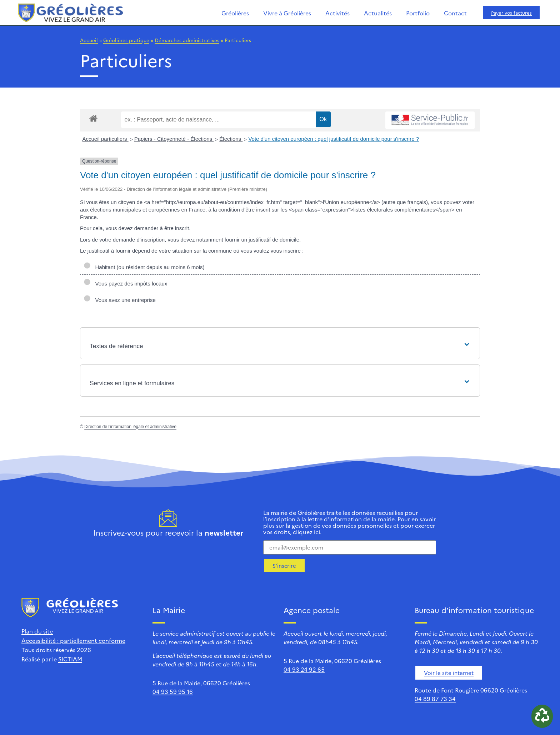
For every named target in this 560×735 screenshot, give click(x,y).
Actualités (378, 13)
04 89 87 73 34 (435, 699)
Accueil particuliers (106, 139)
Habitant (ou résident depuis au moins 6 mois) (144, 267)
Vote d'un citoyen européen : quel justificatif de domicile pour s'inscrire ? (334, 139)
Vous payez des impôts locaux (125, 284)
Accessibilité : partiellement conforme (73, 640)
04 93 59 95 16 (173, 691)
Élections (231, 139)
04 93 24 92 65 (304, 669)
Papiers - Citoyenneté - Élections (174, 139)
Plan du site (37, 631)
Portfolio (418, 13)
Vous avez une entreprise (120, 300)
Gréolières (235, 13)
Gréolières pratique (126, 40)
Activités (337, 13)
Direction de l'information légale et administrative (130, 427)
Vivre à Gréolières (287, 13)
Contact (455, 13)
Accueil (89, 40)
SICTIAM (70, 659)
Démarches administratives (187, 40)
